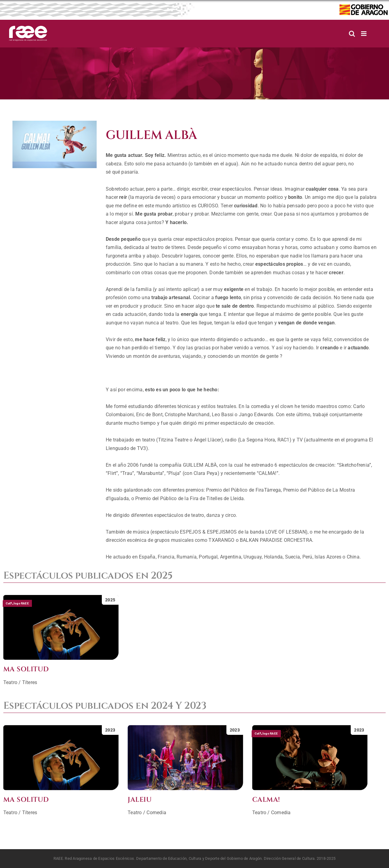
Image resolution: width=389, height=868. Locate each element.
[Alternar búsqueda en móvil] (352, 34)
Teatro (10, 682)
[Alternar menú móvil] (364, 34)
